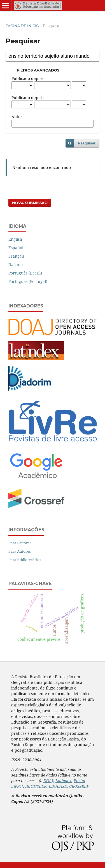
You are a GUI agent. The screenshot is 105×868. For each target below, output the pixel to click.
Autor (17, 117)
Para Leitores (20, 543)
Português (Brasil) (25, 273)
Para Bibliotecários (25, 560)
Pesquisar (87, 143)
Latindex (63, 781)
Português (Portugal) (28, 281)
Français (16, 256)
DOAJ (48, 781)
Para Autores (20, 551)
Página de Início (22, 26)
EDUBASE (58, 786)
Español (16, 248)
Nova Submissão (30, 203)
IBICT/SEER (36, 786)
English (15, 239)
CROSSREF (79, 786)
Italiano (16, 265)
